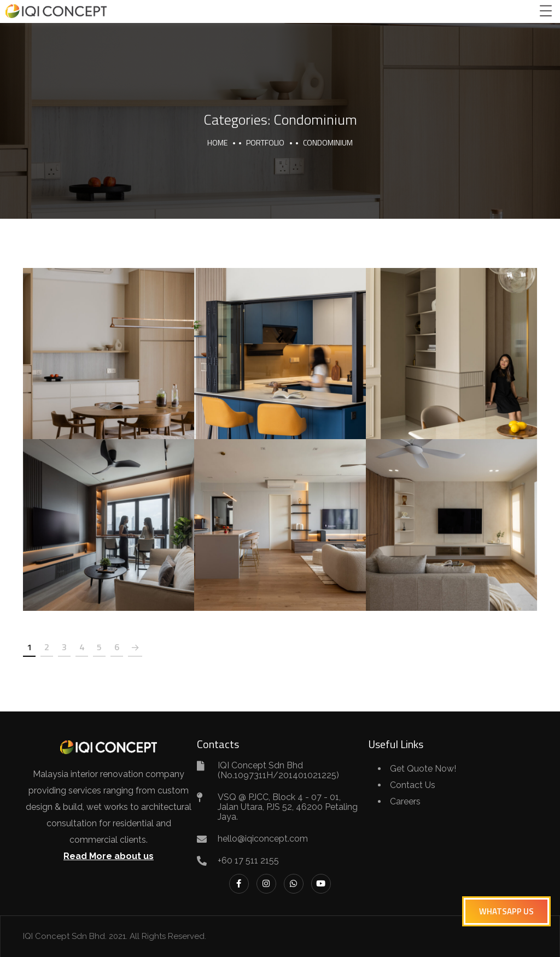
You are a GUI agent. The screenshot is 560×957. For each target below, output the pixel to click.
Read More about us (109, 856)
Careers (405, 801)
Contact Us (413, 785)
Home (217, 142)
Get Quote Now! (423, 769)
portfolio (265, 142)
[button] (506, 911)
